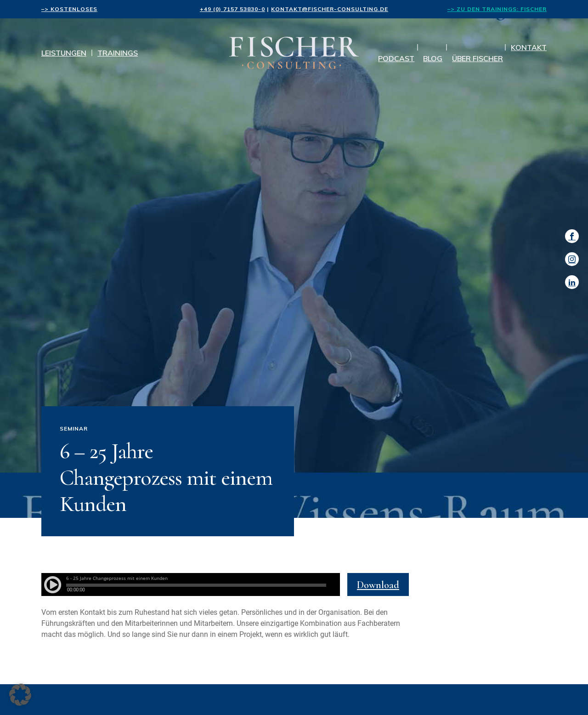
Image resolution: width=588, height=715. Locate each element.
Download (378, 585)
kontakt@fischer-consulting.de (330, 9)
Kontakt (529, 47)
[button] (20, 695)
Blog (433, 58)
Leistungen (64, 53)
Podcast (396, 58)
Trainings (118, 53)
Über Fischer (478, 58)
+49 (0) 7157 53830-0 (232, 9)
